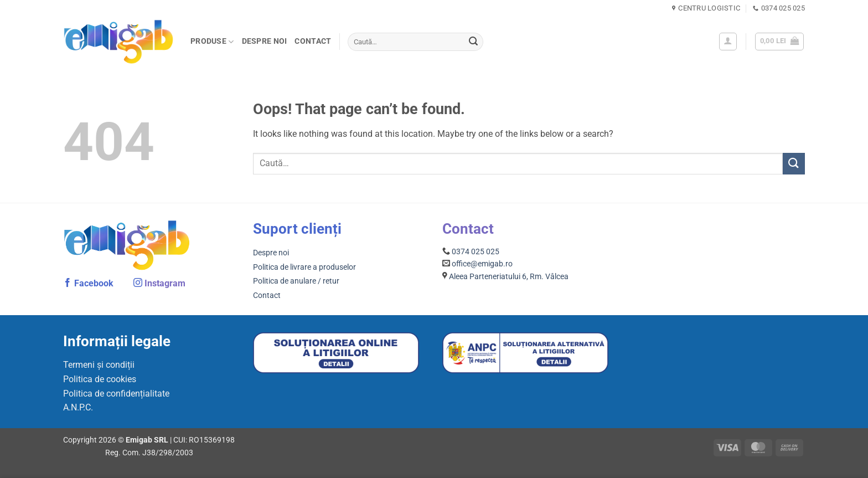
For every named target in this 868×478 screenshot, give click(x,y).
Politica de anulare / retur (296, 281)
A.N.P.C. (78, 407)
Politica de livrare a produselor (304, 267)
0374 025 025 (476, 251)
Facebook (94, 283)
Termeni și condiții (99, 365)
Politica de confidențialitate (116, 394)
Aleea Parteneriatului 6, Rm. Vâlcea (509, 276)
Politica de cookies (100, 379)
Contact (313, 41)
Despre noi (265, 41)
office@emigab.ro (482, 264)
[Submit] (473, 42)
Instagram (165, 283)
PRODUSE (212, 42)
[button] (728, 42)
